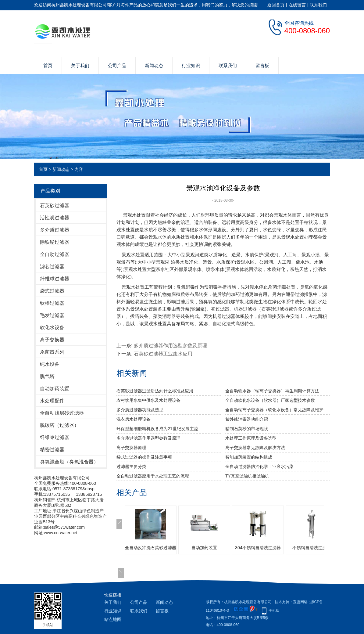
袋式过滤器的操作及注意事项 (144, 457)
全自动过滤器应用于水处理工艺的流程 (153, 476)
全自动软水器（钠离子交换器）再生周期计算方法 (272, 391)
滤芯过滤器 (52, 267)
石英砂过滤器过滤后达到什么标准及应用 (155, 391)
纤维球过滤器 (55, 279)
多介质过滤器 (55, 230)
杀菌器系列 (52, 352)
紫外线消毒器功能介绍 (247, 419)
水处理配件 (52, 401)
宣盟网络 (300, 602)
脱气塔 (47, 376)
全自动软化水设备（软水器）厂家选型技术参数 (270, 400)
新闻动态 (154, 65)
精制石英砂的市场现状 (247, 429)
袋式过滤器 (52, 291)
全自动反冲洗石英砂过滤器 (151, 548)
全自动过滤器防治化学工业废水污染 (259, 466)
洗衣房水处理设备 (134, 419)
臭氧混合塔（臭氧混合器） (69, 462)
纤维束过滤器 (55, 437)
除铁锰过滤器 (55, 242)
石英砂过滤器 (55, 205)
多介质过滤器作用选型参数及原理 (170, 346)
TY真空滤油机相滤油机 (247, 476)
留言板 (262, 65)
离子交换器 (52, 340)
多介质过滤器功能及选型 (140, 410)
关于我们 (80, 65)
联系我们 (318, 5)
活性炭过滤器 (55, 218)
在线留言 (297, 5)
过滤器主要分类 (131, 466)
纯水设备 (50, 364)
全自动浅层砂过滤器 (62, 413)
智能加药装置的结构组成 (249, 457)
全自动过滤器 (55, 254)
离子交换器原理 (131, 448)
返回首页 (276, 5)
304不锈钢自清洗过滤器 (258, 548)
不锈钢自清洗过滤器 (312, 548)
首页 (48, 65)
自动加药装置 (55, 389)
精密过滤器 (52, 450)
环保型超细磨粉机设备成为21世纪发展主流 (157, 429)
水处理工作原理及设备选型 (251, 438)
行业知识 (191, 65)
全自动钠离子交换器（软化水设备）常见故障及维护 (274, 410)
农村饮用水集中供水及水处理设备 (148, 400)
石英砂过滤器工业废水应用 (163, 354)
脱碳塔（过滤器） (59, 425)
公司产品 (117, 65)
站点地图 (113, 619)
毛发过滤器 (52, 315)
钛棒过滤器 (52, 303)
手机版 (274, 611)
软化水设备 (52, 328)
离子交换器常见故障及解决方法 (255, 448)
